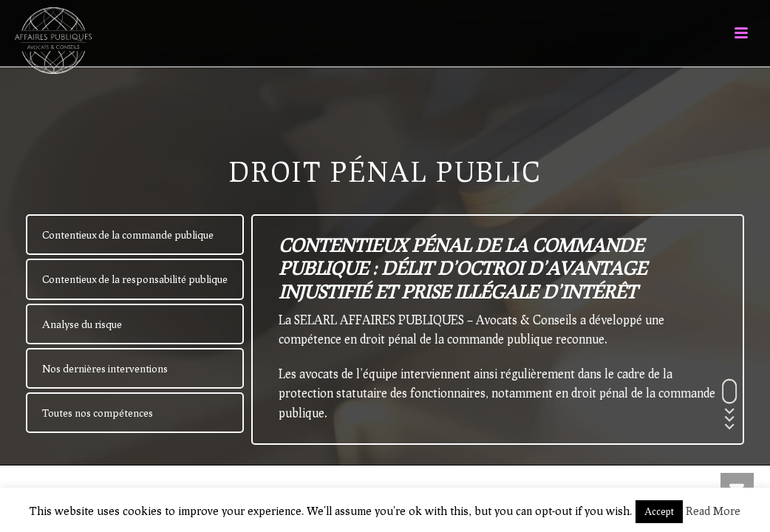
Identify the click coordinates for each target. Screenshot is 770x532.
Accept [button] (659, 511)
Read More (713, 511)
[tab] (135, 235)
